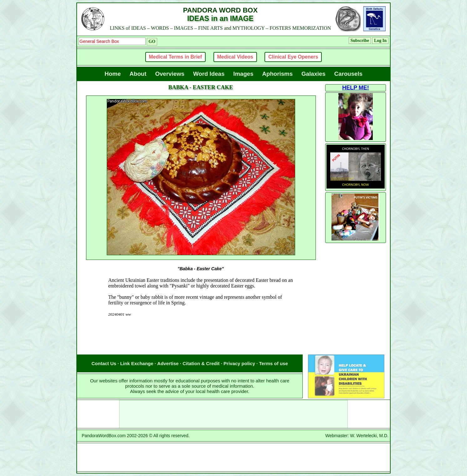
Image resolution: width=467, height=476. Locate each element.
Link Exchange (137, 363)
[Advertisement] (201, 342)
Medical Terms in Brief (176, 57)
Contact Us (104, 363)
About (138, 74)
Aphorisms (277, 74)
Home (113, 74)
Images (243, 74)
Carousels (348, 74)
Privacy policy (239, 363)
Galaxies (313, 74)
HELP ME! (356, 88)
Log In (380, 41)
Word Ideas (209, 74)
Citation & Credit (201, 363)
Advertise (168, 363)
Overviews (170, 74)
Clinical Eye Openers (293, 57)
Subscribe (360, 41)
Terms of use (274, 363)
